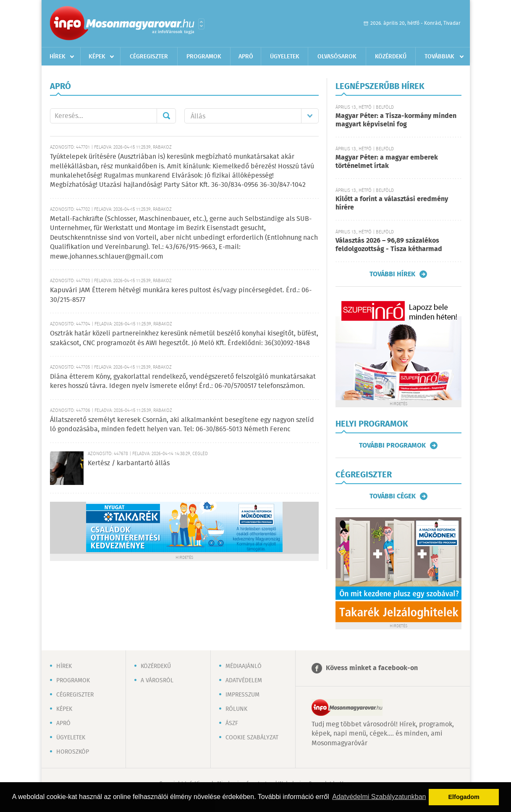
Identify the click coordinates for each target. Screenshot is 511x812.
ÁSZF (232, 723)
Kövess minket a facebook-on (372, 668)
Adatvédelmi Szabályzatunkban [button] (379, 797)
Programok (204, 57)
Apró (246, 57)
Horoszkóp (73, 752)
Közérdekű (391, 57)
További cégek (393, 496)
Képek (97, 57)
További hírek (392, 274)
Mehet (166, 116)
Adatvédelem (244, 681)
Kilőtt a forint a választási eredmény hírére (392, 203)
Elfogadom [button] (464, 797)
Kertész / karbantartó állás (129, 463)
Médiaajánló (244, 666)
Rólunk (236, 709)
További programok (392, 445)
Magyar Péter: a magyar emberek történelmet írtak (387, 162)
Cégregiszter (149, 57)
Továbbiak (439, 57)
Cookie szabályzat (252, 738)
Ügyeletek (285, 57)
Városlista (201, 24)
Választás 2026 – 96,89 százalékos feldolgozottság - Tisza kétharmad (389, 245)
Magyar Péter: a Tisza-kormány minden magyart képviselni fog (396, 120)
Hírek (58, 57)
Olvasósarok (337, 57)
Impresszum (242, 695)
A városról (157, 681)
